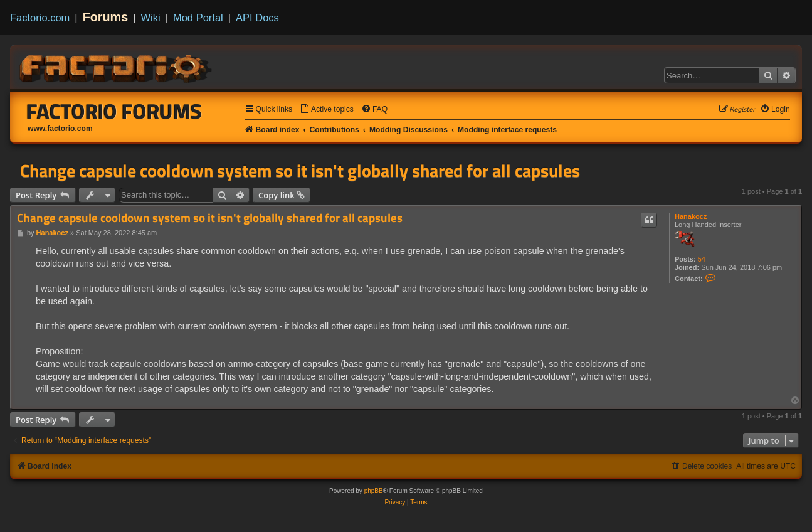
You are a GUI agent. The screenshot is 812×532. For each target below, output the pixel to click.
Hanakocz (691, 216)
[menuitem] (327, 109)
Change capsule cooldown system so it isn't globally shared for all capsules (300, 171)
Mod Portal (198, 18)
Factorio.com (40, 18)
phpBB (374, 491)
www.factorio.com (60, 129)
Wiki (151, 18)
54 (702, 259)
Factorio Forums (114, 111)
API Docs (257, 18)
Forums (106, 17)
